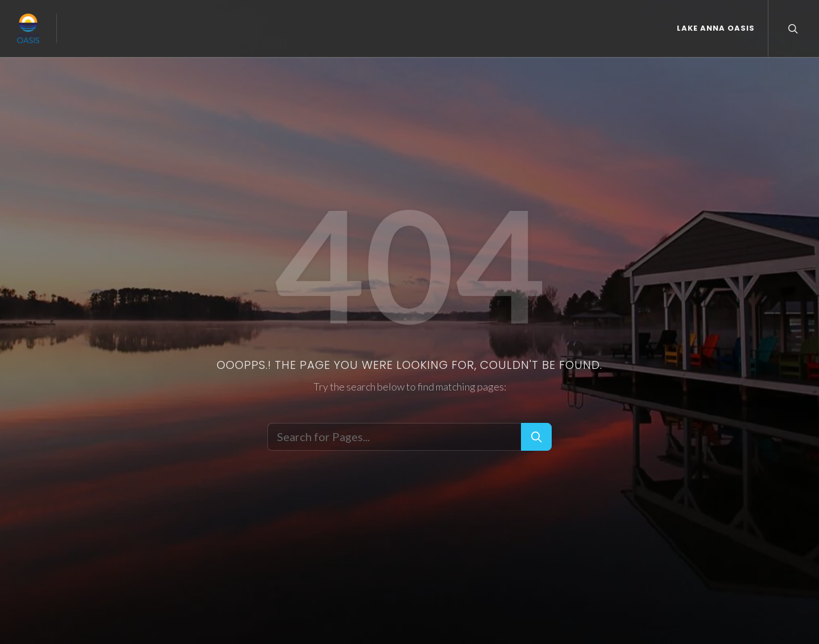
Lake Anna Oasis (716, 28)
